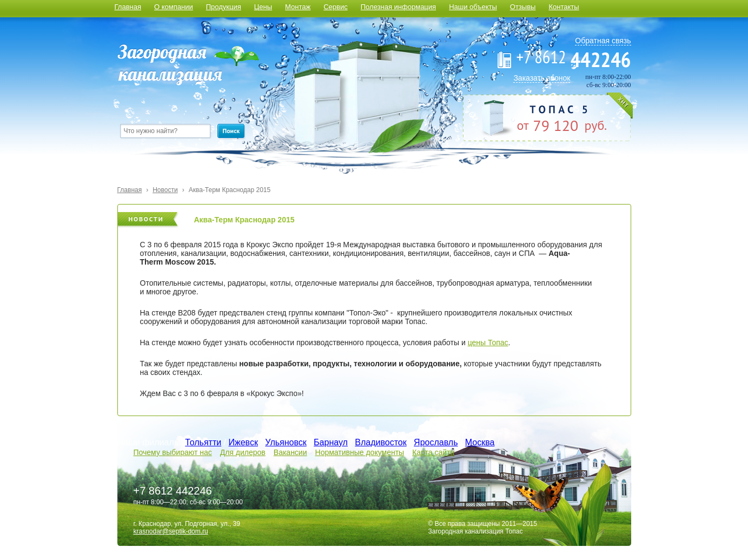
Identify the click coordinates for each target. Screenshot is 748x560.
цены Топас (488, 342)
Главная (128, 7)
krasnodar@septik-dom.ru (171, 531)
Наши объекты (473, 7)
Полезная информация (398, 7)
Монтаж (298, 7)
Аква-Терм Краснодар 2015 (230, 190)
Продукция (224, 7)
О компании (174, 7)
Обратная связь (603, 41)
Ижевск (243, 442)
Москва (480, 442)
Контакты (564, 7)
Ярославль (436, 442)
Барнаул (331, 442)
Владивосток (380, 442)
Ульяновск (286, 442)
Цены (263, 7)
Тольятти (203, 442)
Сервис (336, 7)
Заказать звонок (542, 78)
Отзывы (523, 7)
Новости (165, 190)
